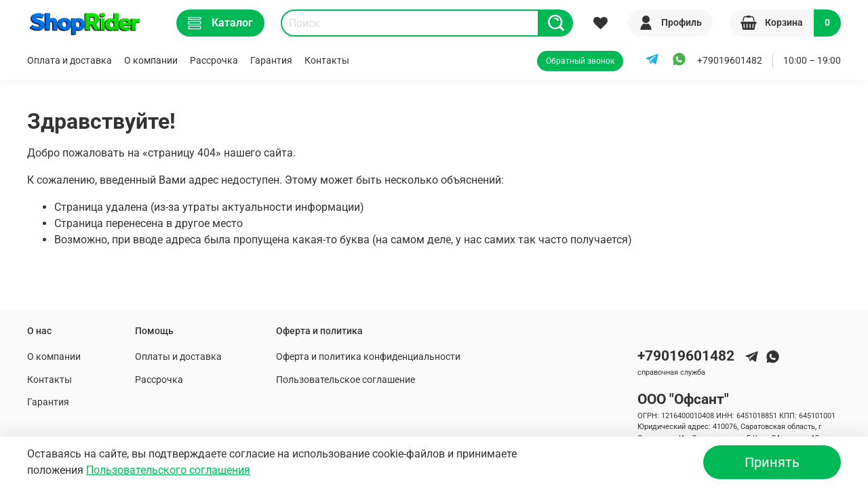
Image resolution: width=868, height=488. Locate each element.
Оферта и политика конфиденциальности (368, 357)
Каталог (220, 23)
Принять (772, 462)
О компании (151, 61)
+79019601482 (730, 61)
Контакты (327, 61)
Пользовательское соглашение (346, 380)
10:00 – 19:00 (812, 61)
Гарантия (271, 61)
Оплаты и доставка (178, 357)
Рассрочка (214, 61)
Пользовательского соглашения (168, 470)
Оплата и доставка (70, 61)
